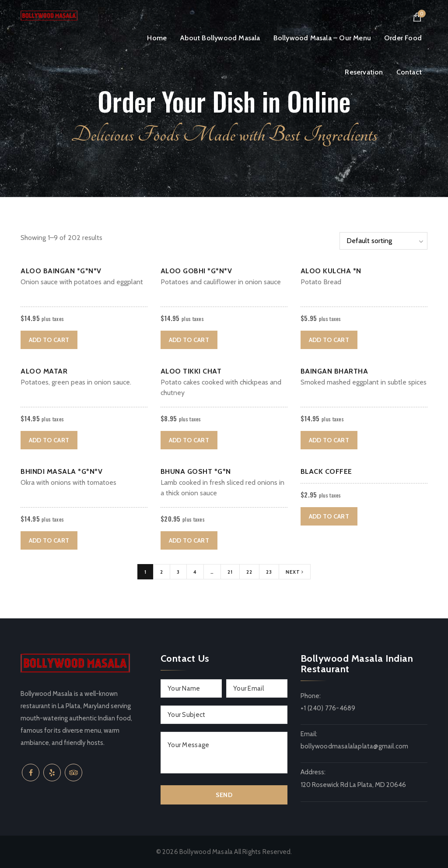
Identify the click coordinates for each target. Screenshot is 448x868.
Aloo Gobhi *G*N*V (196, 271)
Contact (409, 72)
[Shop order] (383, 241)
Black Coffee (326, 471)
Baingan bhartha (334, 371)
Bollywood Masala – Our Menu (322, 38)
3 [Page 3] (178, 572)
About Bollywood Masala (220, 38)
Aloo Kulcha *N (331, 271)
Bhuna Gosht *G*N (196, 471)
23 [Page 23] (269, 572)
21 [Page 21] (230, 572)
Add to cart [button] (49, 340)
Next (295, 572)
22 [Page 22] (249, 572)
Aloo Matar (44, 371)
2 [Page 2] (162, 572)
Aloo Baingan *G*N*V (61, 271)
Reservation (364, 72)
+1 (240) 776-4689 (328, 708)
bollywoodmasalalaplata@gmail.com (354, 746)
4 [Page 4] (195, 572)
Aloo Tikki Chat (191, 371)
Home (157, 38)
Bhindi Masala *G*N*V (61, 471)
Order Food (403, 38)
